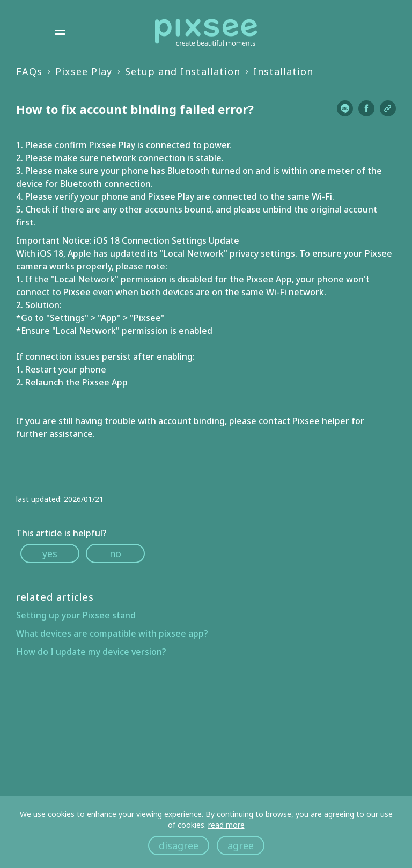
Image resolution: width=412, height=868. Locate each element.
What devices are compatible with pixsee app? (112, 633)
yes (50, 553)
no (115, 553)
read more (226, 825)
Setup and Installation (183, 71)
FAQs (29, 71)
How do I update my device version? (91, 652)
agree (241, 845)
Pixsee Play (84, 71)
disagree (179, 845)
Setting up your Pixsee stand (76, 615)
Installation (283, 71)
